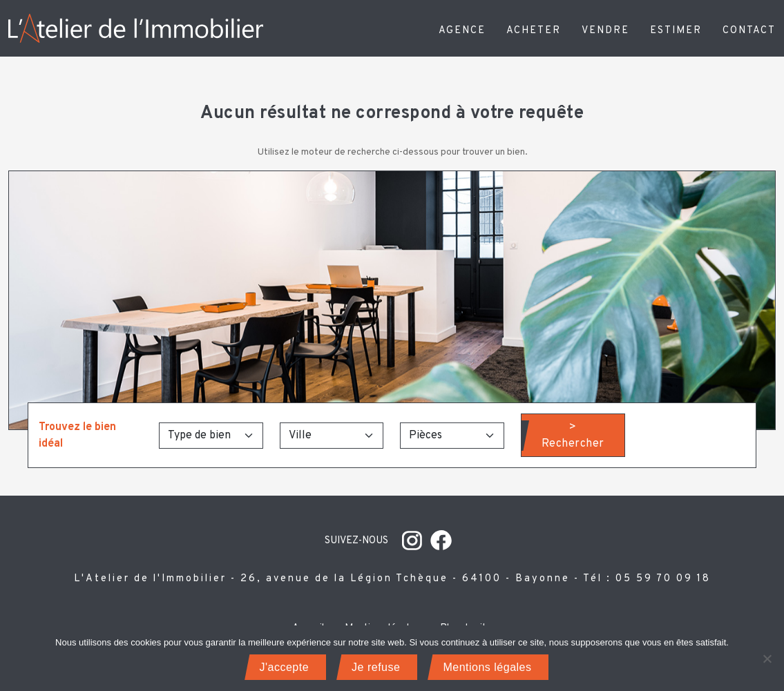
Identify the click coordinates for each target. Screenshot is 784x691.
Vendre (605, 31)
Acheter (534, 31)
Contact (749, 31)
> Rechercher (573, 436)
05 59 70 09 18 (663, 579)
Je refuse (376, 667)
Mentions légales (487, 667)
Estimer (676, 31)
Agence (462, 31)
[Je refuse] (767, 659)
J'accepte (285, 667)
